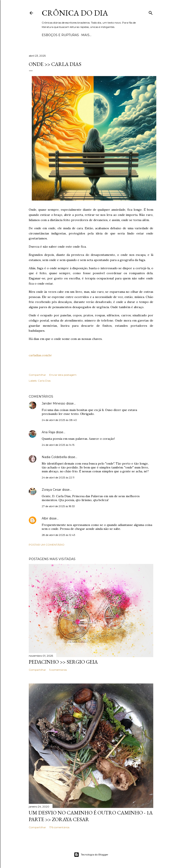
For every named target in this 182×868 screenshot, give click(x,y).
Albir (45, 518)
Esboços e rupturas (60, 35)
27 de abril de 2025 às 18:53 (58, 506)
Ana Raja (48, 432)
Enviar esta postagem (63, 375)
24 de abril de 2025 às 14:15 (58, 445)
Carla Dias (44, 381)
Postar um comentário (47, 545)
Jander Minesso (53, 403)
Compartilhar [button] (37, 375)
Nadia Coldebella (54, 457)
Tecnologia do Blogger (91, 855)
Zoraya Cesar (51, 490)
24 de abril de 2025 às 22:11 (58, 477)
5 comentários (58, 670)
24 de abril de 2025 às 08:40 (59, 420)
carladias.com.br (40, 355)
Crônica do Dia (75, 13)
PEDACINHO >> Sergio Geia (63, 662)
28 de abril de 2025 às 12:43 (58, 535)
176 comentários (59, 827)
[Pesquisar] (151, 12)
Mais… (86, 35)
